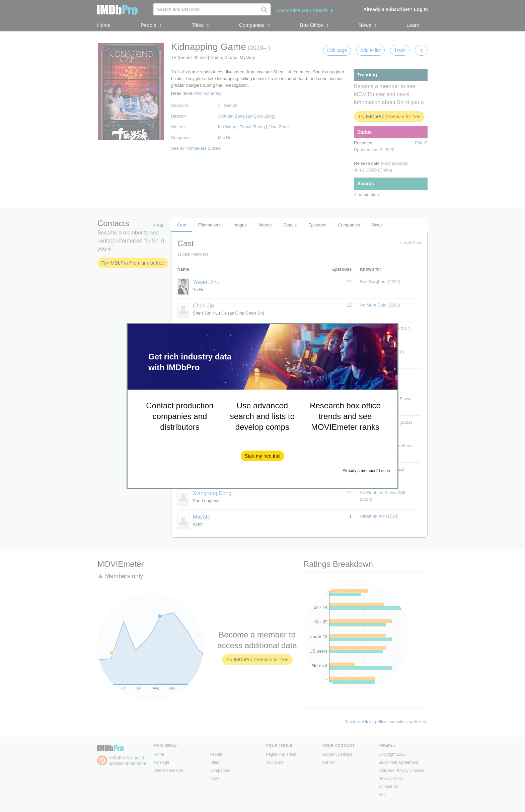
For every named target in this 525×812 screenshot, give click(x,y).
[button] (263, 456)
